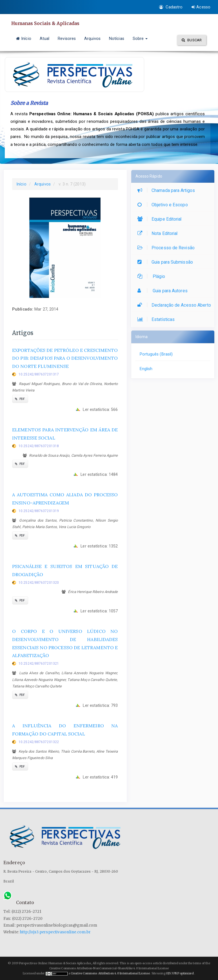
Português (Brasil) (156, 354)
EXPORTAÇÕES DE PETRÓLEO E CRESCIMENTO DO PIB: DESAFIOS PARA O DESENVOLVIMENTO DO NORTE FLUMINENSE (65, 358)
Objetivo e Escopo (164, 205)
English (146, 369)
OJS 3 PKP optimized (180, 973)
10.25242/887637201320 (39, 583)
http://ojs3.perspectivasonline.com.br (55, 932)
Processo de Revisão (167, 248)
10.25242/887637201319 (39, 511)
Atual (45, 39)
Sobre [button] (140, 39)
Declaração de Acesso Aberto (176, 305)
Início (24, 39)
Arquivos (92, 39)
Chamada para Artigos (168, 190)
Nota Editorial (159, 233)
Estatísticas (157, 319)
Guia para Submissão (167, 262)
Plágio (153, 276)
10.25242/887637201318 (39, 446)
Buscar (192, 40)
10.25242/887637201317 (39, 374)
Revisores (67, 39)
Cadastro (171, 7)
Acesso (201, 7)
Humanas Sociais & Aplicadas (46, 23)
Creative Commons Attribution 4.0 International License (110, 973)
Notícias (117, 39)
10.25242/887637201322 (39, 742)
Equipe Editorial (161, 219)
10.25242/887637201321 (39, 664)
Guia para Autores (164, 291)
